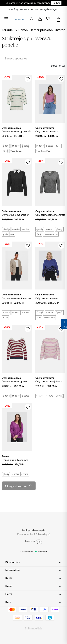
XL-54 (5, 151)
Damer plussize (41, 30)
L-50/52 (26, 146)
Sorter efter (58, 66)
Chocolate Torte (51, 234)
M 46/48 (15, 474)
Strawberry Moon (44, 151)
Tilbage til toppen (19, 486)
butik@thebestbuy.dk (34, 530)
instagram (39, 542)
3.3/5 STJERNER (27, 551)
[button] (33, 562)
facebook (30, 541)
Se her (56, 3)
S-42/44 (6, 146)
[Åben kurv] (59, 19)
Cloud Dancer (16, 151)
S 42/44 (6, 474)
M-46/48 (16, 146)
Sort (12, 234)
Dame (23, 30)
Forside (7, 30)
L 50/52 (25, 474)
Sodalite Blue (49, 318)
